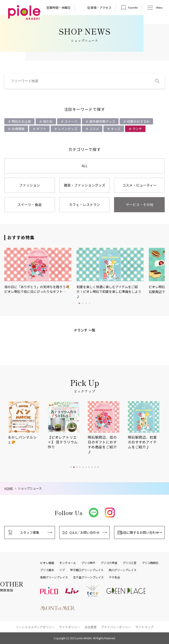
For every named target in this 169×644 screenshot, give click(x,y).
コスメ (94, 129)
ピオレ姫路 (47, 563)
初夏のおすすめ (138, 121)
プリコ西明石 (150, 563)
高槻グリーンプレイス (54, 577)
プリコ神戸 (88, 563)
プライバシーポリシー (116, 627)
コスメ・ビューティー (139, 185)
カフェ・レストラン (84, 204)
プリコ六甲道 (109, 563)
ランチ (137, 129)
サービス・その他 (139, 204)
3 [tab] (86, 303)
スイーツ (71, 121)
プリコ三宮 (129, 563)
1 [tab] (79, 303)
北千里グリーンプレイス (88, 577)
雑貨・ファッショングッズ (84, 185)
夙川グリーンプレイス (123, 570)
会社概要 (91, 627)
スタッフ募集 (30, 532)
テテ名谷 (114, 577)
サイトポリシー (70, 627)
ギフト (41, 129)
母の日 (47, 121)
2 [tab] (83, 303)
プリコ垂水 (47, 570)
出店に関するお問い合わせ (139, 532)
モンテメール (68, 563)
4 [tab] (90, 303)
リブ (62, 570)
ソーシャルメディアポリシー (35, 627)
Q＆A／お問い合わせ (84, 532)
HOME (9, 488)
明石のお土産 (21, 121)
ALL (85, 166)
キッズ (115, 129)
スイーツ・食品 (30, 204)
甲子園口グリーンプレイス (87, 570)
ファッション (30, 185)
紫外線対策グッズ (102, 121)
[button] (71, 467)
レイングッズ (67, 129)
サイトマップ (144, 627)
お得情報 (18, 129)
